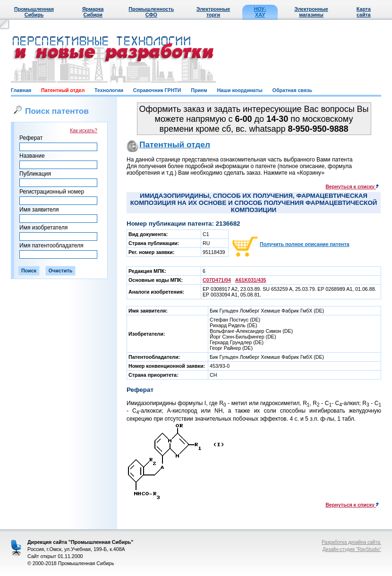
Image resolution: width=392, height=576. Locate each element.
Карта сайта (364, 12)
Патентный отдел (63, 90)
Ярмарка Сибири (93, 12)
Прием (199, 90)
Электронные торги (213, 12)
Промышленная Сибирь (34, 12)
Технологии (109, 90)
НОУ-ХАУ (260, 12)
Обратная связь (292, 90)
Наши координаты (239, 90)
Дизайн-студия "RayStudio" (352, 549)
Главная (21, 90)
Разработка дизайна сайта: (351, 542)
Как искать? (84, 130)
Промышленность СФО (151, 12)
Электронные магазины (311, 12)
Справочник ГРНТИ (157, 90)
